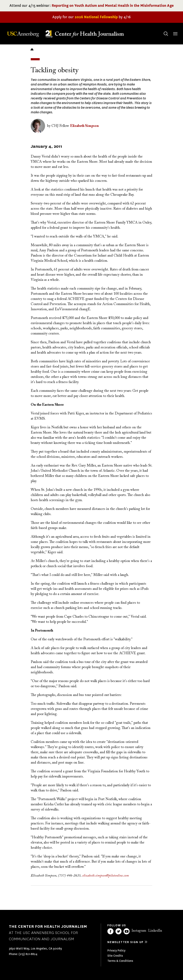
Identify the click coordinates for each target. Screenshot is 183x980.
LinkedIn (155, 931)
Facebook (110, 931)
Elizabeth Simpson (84, 126)
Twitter (118, 931)
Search (162, 30)
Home (32, 49)
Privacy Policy (116, 950)
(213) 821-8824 (28, 954)
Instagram (139, 931)
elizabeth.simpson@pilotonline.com (106, 876)
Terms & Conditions (120, 961)
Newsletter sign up (125, 942)
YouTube (127, 931)
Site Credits (115, 956)
